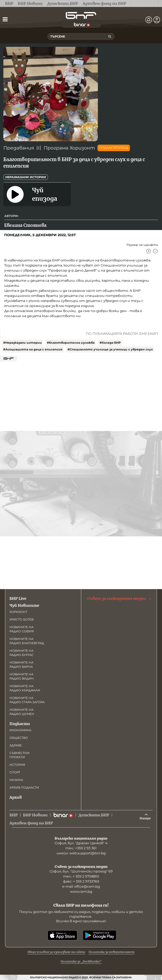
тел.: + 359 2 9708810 (81, 876)
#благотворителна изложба (71, 343)
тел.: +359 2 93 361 (81, 848)
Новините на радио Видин (22, 676)
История (17, 765)
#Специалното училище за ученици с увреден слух (110, 349)
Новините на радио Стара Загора (27, 700)
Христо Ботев (22, 619)
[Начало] (81, 15)
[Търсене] (110, 36)
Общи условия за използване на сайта (56, 952)
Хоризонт (18, 612)
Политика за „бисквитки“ (81, 961)
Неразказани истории (26, 177)
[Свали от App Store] (62, 935)
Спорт (15, 772)
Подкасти (20, 724)
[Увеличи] (148, 251)
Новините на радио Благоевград (27, 641)
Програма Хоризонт (69, 148)
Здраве (16, 745)
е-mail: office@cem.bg (81, 886)
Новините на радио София (22, 629)
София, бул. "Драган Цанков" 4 (81, 843)
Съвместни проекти (20, 755)
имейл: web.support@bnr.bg (81, 853)
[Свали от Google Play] (100, 935)
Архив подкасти (24, 787)
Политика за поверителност (112, 952)
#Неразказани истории (22, 343)
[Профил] (157, 20)
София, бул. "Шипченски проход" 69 (81, 871)
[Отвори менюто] (5, 19)
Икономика (20, 730)
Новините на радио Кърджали (25, 688)
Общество (19, 738)
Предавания (19, 148)
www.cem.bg (81, 892)
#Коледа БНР (110, 343)
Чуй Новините (24, 605)
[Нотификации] (149, 20)
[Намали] (155, 251)
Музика (16, 780)
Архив (16, 797)
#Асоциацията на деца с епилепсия (33, 349)
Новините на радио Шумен (22, 712)
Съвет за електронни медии (119, 599)
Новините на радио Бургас (22, 653)
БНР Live (18, 598)
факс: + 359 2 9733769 (81, 881)
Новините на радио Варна (21, 665)
